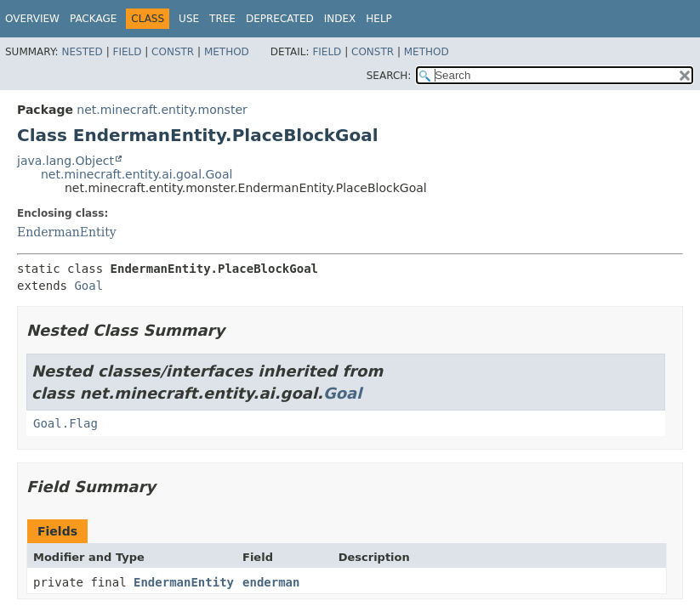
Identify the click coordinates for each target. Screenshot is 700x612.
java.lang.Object (65, 161)
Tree (222, 19)
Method (227, 52)
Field (127, 52)
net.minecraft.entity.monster (162, 110)
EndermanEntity (67, 232)
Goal (88, 286)
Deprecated (280, 19)
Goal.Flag (65, 423)
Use (189, 19)
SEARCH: (389, 76)
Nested (82, 52)
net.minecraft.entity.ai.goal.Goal (137, 174)
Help (379, 19)
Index (340, 19)
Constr (173, 52)
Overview (32, 19)
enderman (271, 582)
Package (93, 19)
